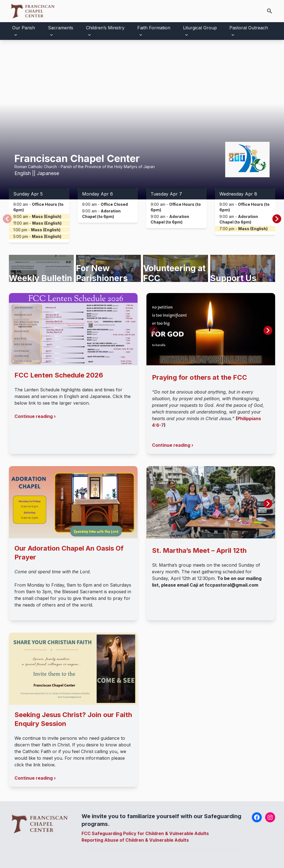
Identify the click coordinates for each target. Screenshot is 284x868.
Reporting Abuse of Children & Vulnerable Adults (135, 840)
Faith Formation (154, 28)
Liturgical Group (200, 28)
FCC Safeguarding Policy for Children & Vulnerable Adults (145, 833)
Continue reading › (35, 416)
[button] (277, 219)
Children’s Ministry (105, 28)
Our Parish (24, 28)
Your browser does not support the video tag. (142, 120)
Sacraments (61, 28)
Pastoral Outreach (249, 28)
